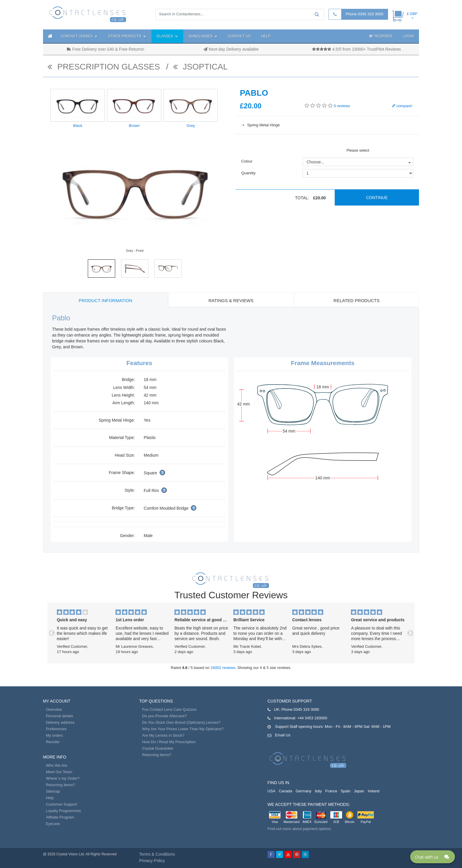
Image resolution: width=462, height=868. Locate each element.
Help (266, 36)
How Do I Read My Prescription (169, 742)
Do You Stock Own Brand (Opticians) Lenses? (181, 722)
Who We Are (57, 765)
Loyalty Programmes (63, 811)
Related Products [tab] (357, 300)
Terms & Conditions (157, 854)
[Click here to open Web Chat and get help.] (433, 857)
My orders (55, 735)
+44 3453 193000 (312, 718)
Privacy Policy (152, 861)
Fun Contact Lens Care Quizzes (169, 709)
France (331, 791)
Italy (318, 791)
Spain (345, 791)
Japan (359, 791)
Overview (54, 709)
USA (272, 791)
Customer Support (62, 804)
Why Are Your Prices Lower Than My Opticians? (183, 729)
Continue (377, 198)
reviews (342, 106)
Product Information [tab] (105, 300)
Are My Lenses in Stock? (163, 735)
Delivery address (60, 722)
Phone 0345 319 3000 (364, 14)
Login (408, 36)
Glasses (167, 36)
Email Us (283, 735)
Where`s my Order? (63, 778)
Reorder (381, 36)
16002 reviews (223, 668)
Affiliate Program (60, 817)
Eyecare (53, 824)
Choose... (315, 162)
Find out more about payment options (299, 829)
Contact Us (239, 36)
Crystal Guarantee (158, 748)
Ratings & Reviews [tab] (231, 300)
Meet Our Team (59, 772)
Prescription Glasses (105, 67)
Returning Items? (61, 785)
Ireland (374, 791)
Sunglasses (203, 36)
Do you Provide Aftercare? (164, 716)
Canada (286, 791)
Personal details (60, 716)
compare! (402, 106)
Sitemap (53, 791)
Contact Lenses (79, 36)
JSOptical (200, 67)
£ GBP (412, 14)
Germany (303, 791)
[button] (52, 633)
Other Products (127, 36)
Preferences (56, 729)
